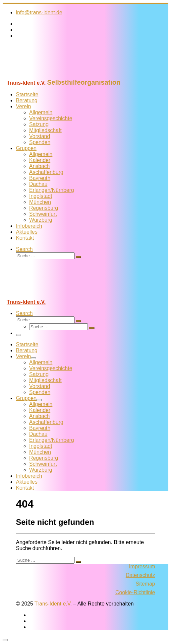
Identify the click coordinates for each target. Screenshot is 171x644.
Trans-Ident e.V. (53, 604)
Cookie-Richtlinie (135, 592)
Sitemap (145, 584)
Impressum (142, 566)
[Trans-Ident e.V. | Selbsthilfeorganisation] (44, 76)
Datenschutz (140, 575)
